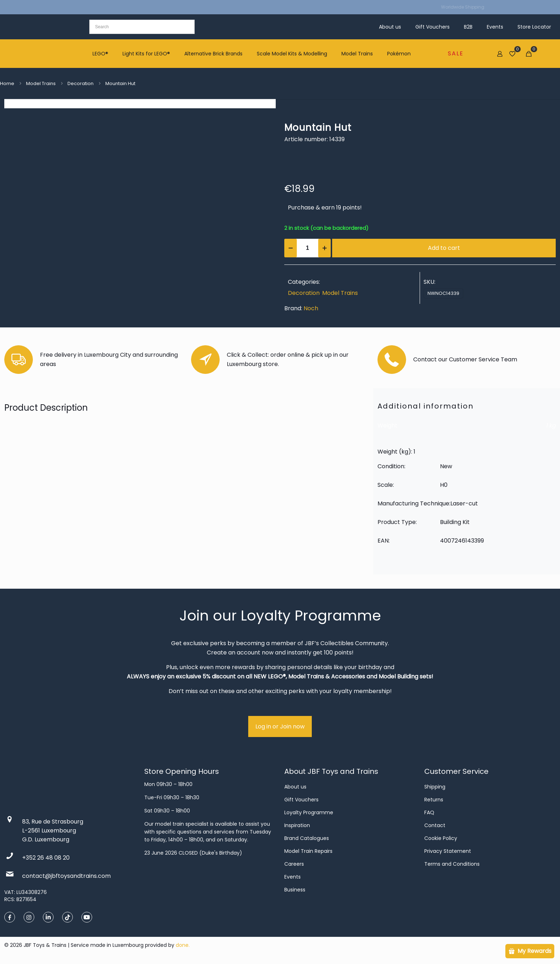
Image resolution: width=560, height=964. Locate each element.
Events (292, 877)
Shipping (435, 787)
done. (183, 945)
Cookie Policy (441, 838)
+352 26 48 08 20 (46, 858)
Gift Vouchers (301, 800)
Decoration (81, 83)
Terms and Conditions (452, 864)
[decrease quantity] (291, 248)
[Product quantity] (307, 248)
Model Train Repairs (308, 851)
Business (295, 890)
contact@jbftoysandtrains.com (66, 876)
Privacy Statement (448, 851)
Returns (434, 800)
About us (295, 787)
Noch (311, 308)
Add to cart (444, 248)
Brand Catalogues (307, 838)
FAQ (429, 812)
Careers (294, 864)
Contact (435, 825)
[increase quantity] (324, 248)
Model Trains (41, 83)
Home (7, 83)
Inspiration (297, 825)
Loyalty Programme (309, 812)
